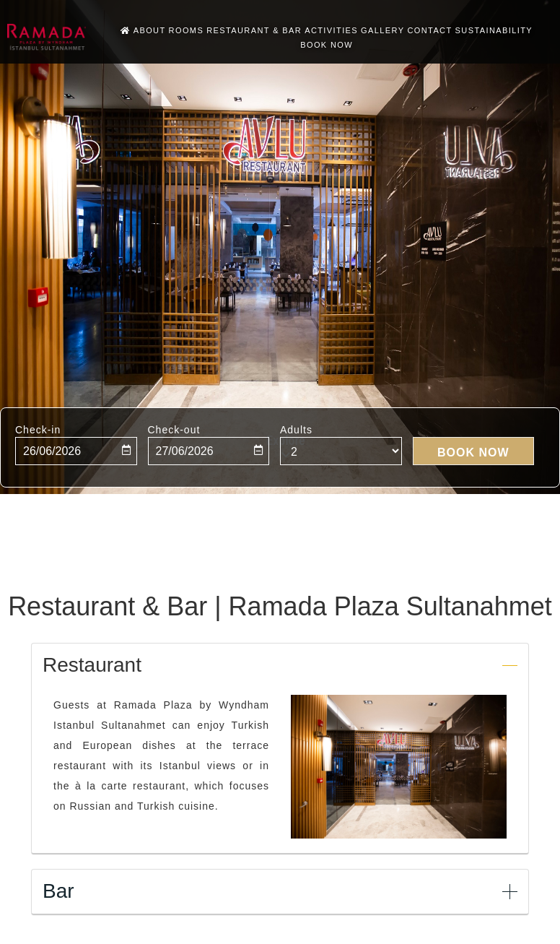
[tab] (280, 664)
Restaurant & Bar (254, 30)
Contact (429, 30)
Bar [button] (58, 891)
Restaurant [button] (92, 665)
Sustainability (494, 30)
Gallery (382, 30)
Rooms (187, 30)
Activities (331, 30)
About (150, 30)
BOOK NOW (327, 45)
